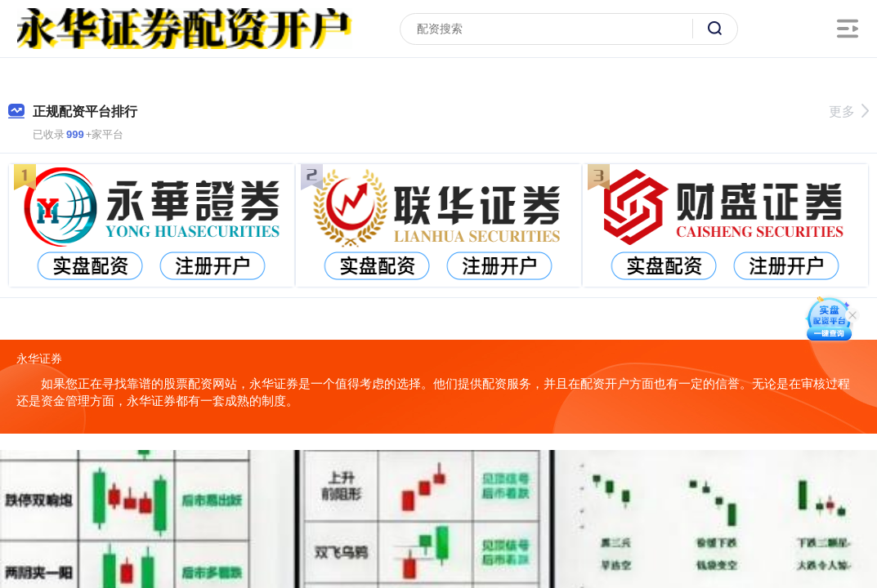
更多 (849, 111)
